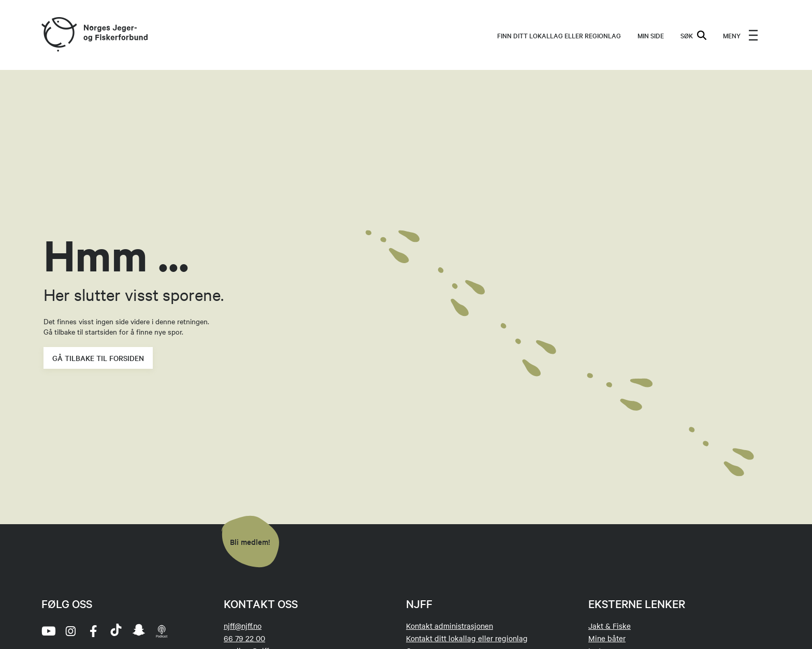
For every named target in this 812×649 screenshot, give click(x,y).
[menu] (741, 35)
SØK (693, 35)
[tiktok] (116, 631)
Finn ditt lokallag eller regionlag (559, 35)
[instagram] (70, 631)
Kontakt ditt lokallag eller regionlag (467, 638)
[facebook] (93, 631)
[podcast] (162, 631)
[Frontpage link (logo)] (59, 35)
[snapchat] (139, 631)
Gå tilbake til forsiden (98, 358)
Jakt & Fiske (610, 626)
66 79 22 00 (244, 638)
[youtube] (48, 631)
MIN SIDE (651, 35)
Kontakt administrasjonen (450, 626)
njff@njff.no (243, 626)
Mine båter (607, 638)
